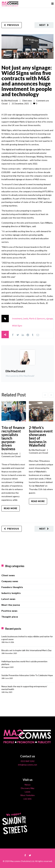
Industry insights (11, 593)
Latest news (8, 599)
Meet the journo (11, 605)
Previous (13, 25)
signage (49, 318)
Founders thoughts (12, 587)
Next (42, 25)
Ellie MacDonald (11, 101)
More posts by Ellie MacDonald (20, 376)
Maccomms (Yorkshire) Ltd (22, 861)
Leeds (25, 318)
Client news (27, 101)
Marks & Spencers (37, 318)
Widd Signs (17, 326)
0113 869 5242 (28, 761)
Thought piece (10, 617)
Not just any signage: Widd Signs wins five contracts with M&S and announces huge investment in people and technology (27, 81)
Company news (10, 581)
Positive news (9, 611)
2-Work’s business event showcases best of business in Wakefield (41, 436)
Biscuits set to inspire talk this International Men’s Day (26, 650)
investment (17, 318)
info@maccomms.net (28, 765)
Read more (11, 508)
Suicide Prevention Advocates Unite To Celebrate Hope (27, 675)
